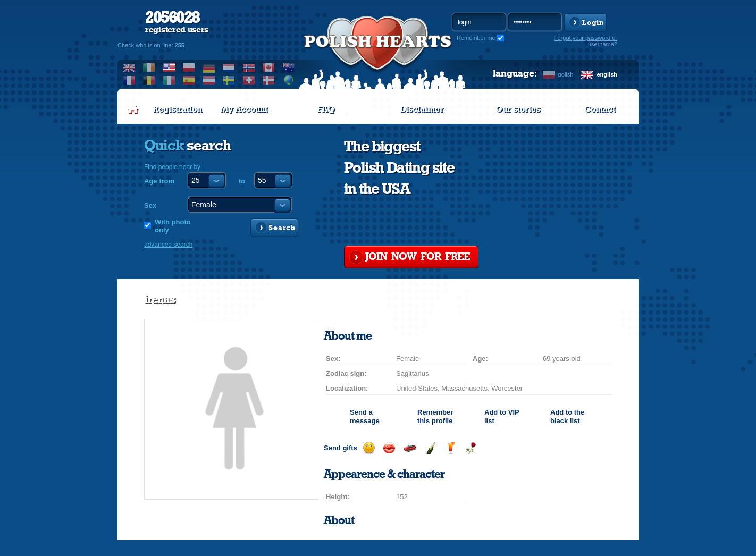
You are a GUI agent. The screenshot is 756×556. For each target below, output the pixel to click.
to (242, 181)
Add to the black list (567, 416)
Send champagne (430, 448)
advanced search (168, 245)
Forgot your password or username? (586, 41)
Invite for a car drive (410, 448)
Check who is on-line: (151, 45)
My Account (244, 109)
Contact (600, 109)
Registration (177, 109)
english (607, 74)
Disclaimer (422, 109)
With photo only (173, 226)
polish (566, 74)
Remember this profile (435, 416)
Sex (150, 205)
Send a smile (369, 448)
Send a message (365, 416)
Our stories (518, 109)
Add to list (502, 416)
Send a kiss (389, 448)
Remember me (476, 38)
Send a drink (451, 448)
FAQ (326, 109)
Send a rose (471, 448)
